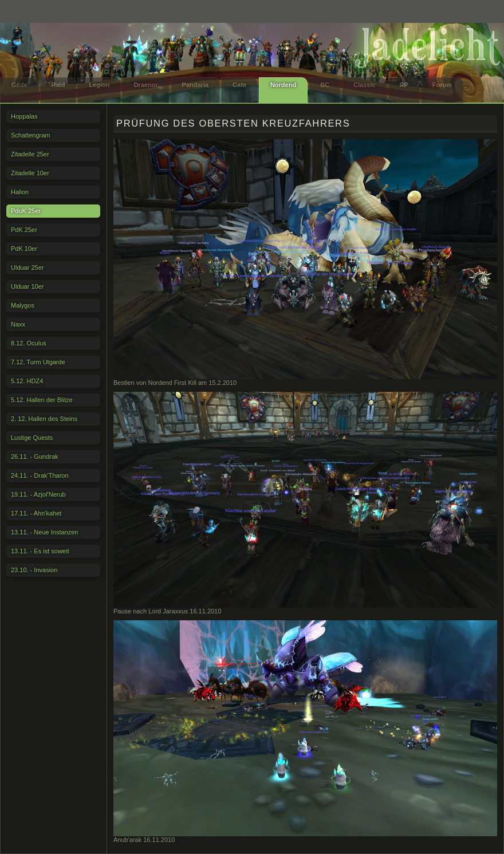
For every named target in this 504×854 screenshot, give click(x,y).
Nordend (283, 85)
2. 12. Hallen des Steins (44, 419)
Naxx (18, 324)
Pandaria (195, 85)
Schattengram (30, 135)
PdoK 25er (26, 211)
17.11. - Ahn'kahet (36, 513)
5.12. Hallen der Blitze (42, 400)
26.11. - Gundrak (35, 456)
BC (325, 85)
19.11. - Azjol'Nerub (38, 494)
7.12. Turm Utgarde (38, 362)
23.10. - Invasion (34, 570)
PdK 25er (24, 230)
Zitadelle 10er (30, 173)
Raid (58, 85)
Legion (99, 85)
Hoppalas (24, 116)
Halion (20, 192)
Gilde (19, 85)
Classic (365, 85)
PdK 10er (24, 249)
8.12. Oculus (29, 343)
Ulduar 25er (27, 267)
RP (404, 85)
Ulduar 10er (27, 286)
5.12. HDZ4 (27, 381)
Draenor (145, 85)
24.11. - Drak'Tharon (40, 475)
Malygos (23, 305)
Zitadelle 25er (30, 154)
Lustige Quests (32, 438)
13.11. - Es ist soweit (40, 551)
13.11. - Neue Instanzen (44, 532)
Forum (442, 85)
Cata (239, 85)
